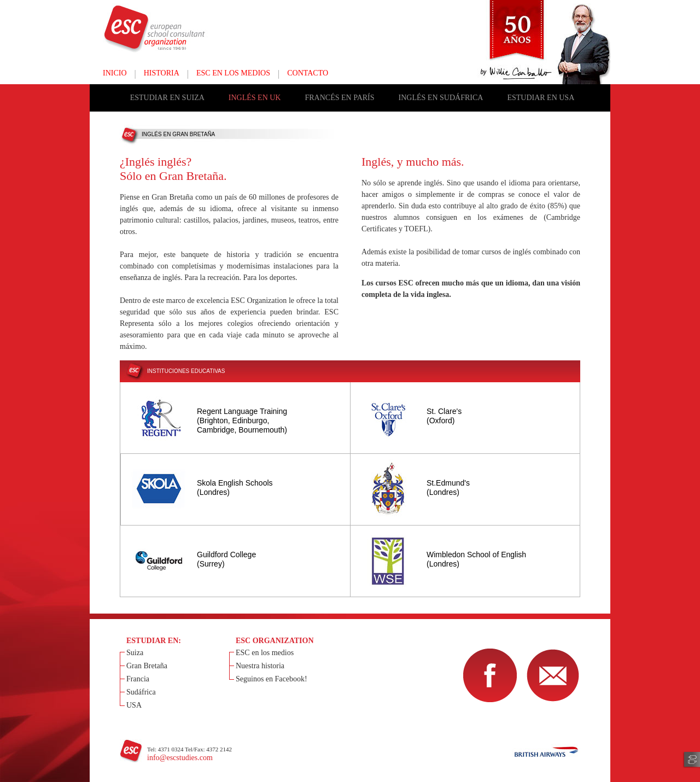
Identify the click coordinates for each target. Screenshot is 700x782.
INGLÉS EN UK (255, 98)
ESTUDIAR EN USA (541, 98)
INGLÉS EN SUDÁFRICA (441, 98)
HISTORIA (162, 73)
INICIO (115, 73)
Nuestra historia (260, 666)
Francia (138, 679)
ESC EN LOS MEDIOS (233, 73)
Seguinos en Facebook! (272, 679)
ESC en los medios (265, 653)
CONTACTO (308, 73)
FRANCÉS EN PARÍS (339, 98)
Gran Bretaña (147, 666)
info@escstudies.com (180, 758)
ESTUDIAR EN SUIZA (167, 98)
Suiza (135, 653)
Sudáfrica (141, 692)
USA (134, 705)
